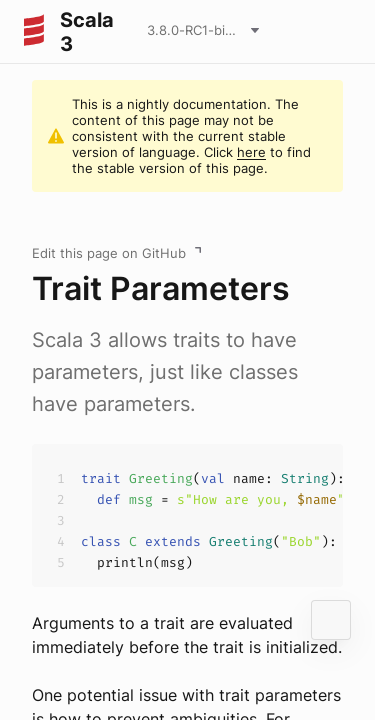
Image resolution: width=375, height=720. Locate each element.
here (251, 152)
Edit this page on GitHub (109, 253)
